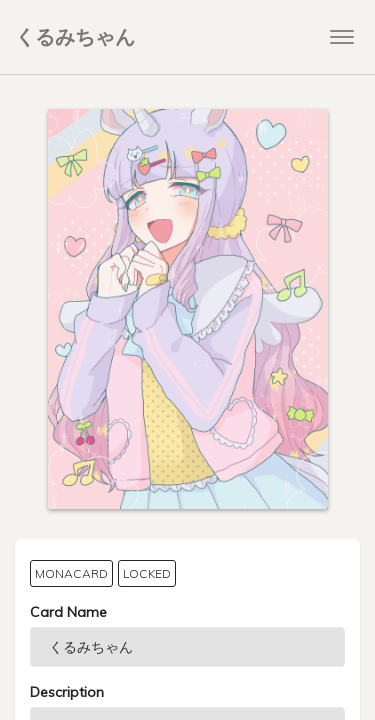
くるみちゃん (75, 36)
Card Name (68, 612)
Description (67, 692)
